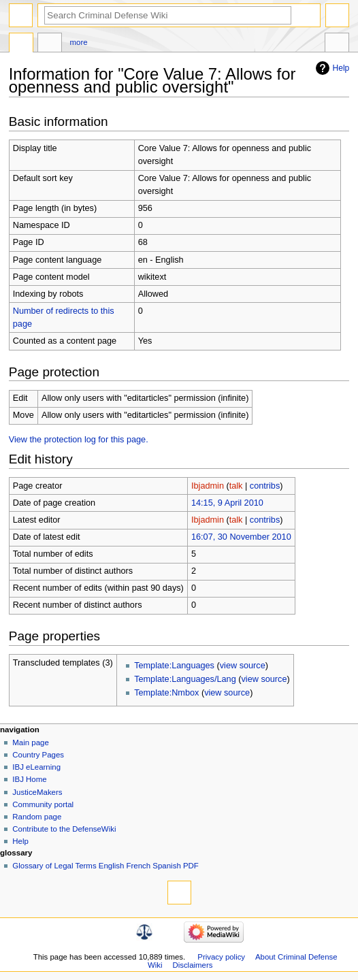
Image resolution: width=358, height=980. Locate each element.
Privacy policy (221, 957)
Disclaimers (192, 965)
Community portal (43, 804)
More (79, 42)
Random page (37, 817)
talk (236, 486)
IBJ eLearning (36, 767)
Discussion (50, 44)
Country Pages (38, 755)
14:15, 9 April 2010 (227, 503)
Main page (31, 742)
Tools (337, 44)
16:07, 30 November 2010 (241, 537)
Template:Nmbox (166, 693)
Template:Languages (174, 666)
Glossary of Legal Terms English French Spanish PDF (105, 866)
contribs (265, 486)
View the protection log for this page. (79, 440)
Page (21, 44)
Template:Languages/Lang (185, 679)
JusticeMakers (37, 792)
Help (341, 68)
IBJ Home (29, 779)
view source (243, 666)
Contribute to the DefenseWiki (64, 829)
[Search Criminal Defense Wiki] (168, 15)
